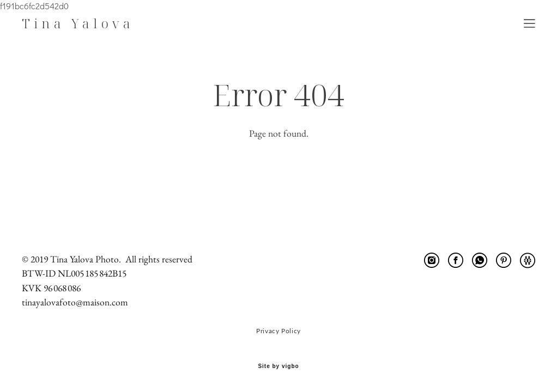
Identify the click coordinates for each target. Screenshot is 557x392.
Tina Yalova (78, 23)
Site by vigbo (278, 366)
